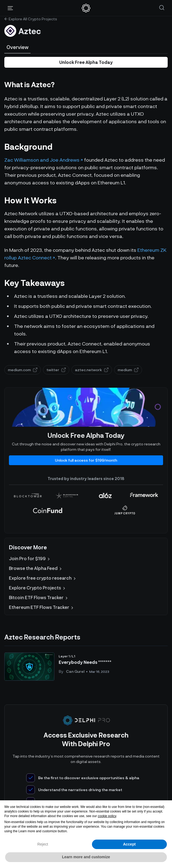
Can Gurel (75, 671)
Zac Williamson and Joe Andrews (42, 160)
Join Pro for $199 (30, 559)
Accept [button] (129, 844)
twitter (56, 370)
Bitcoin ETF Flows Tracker (39, 598)
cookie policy (107, 816)
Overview (17, 47)
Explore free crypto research (43, 578)
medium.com (23, 370)
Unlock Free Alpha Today (86, 62)
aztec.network (92, 370)
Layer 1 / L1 (67, 656)
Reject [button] (43, 844)
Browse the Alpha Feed (36, 568)
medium (128, 370)
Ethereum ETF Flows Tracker (42, 607)
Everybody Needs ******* (85, 662)
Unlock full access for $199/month (86, 460)
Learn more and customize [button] (86, 857)
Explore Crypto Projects (38, 588)
